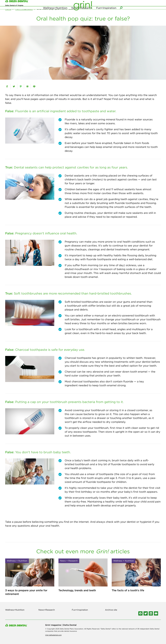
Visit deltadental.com (53, 635)
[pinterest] (21, 86)
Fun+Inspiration (106, 13)
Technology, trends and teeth (77, 590)
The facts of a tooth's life (128, 590)
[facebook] (7, 86)
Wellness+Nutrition (55, 13)
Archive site (111, 610)
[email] (27, 86)
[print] (34, 86)
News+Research (82, 13)
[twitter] (14, 86)
